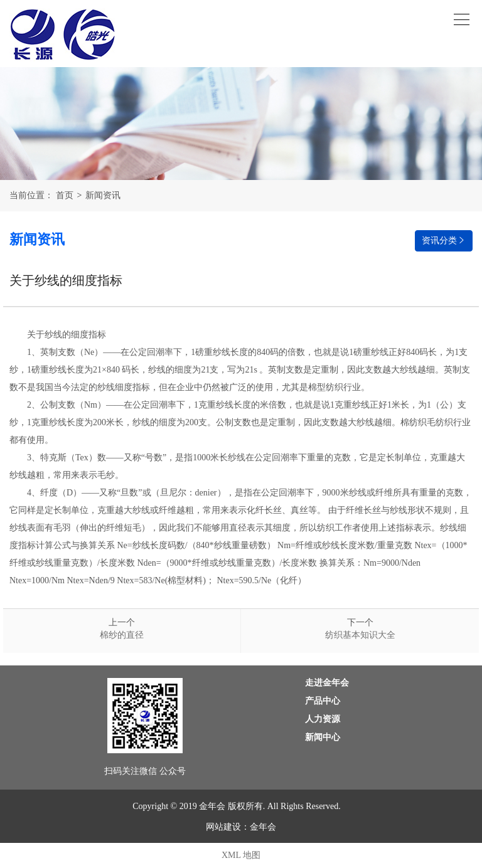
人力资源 (323, 719)
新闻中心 (323, 737)
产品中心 (323, 701)
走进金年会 (327, 683)
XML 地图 (241, 855)
